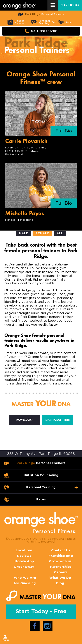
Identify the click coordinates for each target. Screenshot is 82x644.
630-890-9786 (41, 31)
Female (42, 234)
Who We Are (25, 578)
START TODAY (70, 5)
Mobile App (24, 561)
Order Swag (24, 567)
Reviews (24, 556)
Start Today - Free (58, 420)
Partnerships (61, 567)
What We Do (60, 578)
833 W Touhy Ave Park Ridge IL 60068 (41, 454)
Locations (24, 550)
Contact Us (61, 550)
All (60, 234)
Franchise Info (61, 556)
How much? (24, 420)
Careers (61, 572)
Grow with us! (61, 561)
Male (24, 234)
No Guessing (25, 583)
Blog (60, 583)
